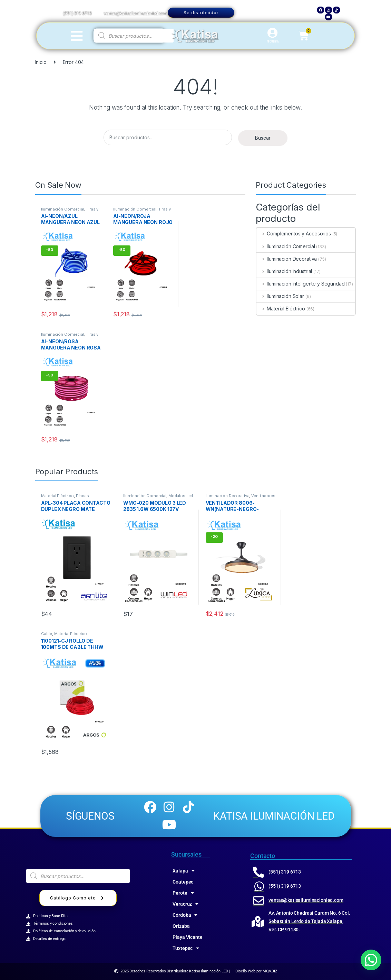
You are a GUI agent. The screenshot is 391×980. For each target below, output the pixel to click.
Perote (183, 893)
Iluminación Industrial (284, 271)
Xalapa (183, 871)
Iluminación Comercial (63, 209)
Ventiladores (263, 496)
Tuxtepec (186, 948)
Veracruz (185, 904)
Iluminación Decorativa (287, 259)
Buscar (263, 138)
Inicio (41, 62)
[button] (371, 960)
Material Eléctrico (281, 309)
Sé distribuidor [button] (201, 13)
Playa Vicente (187, 937)
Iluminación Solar (280, 296)
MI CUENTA (273, 41)
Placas (82, 496)
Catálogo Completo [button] (78, 898)
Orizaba (181, 926)
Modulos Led (181, 496)
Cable (47, 634)
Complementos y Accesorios (294, 234)
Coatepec (183, 882)
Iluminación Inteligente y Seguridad (300, 284)
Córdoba (185, 915)
